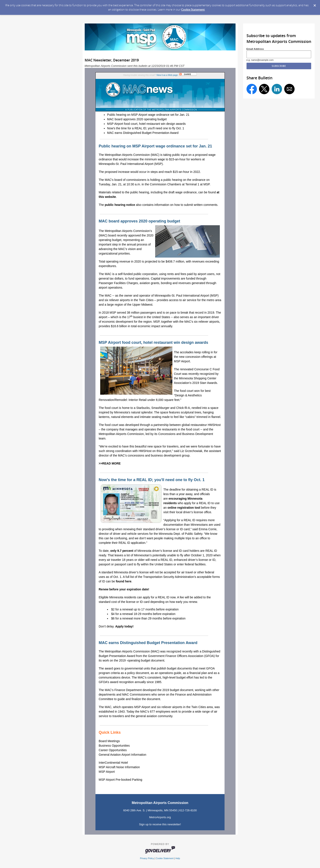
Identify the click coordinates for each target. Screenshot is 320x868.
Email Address (255, 49)
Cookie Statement (193, 9)
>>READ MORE (110, 463)
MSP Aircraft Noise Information (119, 767)
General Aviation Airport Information (123, 755)
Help (178, 858)
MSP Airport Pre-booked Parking (120, 780)
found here (123, 581)
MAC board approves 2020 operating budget (137, 119)
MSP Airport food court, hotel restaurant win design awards (146, 124)
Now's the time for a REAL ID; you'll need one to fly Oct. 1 (146, 128)
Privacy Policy (147, 858)
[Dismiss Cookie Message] (315, 4)
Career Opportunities (113, 750)
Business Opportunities (114, 746)
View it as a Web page (167, 75)
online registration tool (184, 508)
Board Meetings (109, 741)
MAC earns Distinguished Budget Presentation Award (143, 133)
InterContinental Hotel (113, 763)
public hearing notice (120, 205)
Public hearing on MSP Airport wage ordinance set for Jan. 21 (148, 115)
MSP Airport (107, 772)
